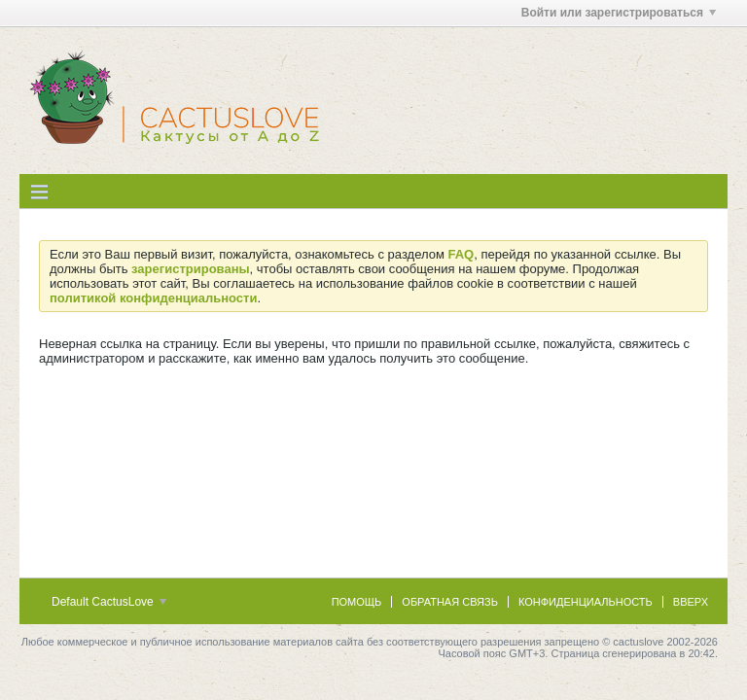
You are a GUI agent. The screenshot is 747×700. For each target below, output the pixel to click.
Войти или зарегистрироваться (619, 13)
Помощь (357, 602)
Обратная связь (450, 602)
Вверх (691, 602)
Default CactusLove (109, 602)
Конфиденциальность (586, 602)
